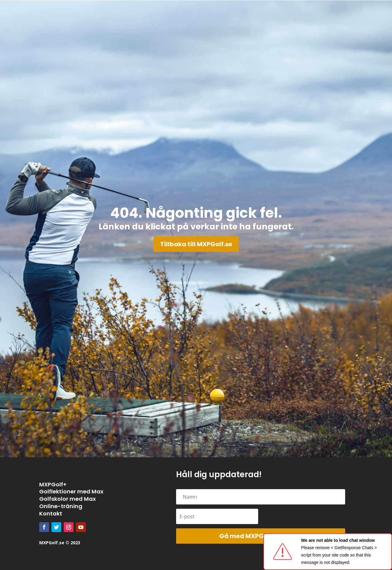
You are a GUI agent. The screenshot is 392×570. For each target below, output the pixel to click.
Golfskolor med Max (68, 499)
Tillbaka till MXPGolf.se (196, 244)
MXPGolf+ (53, 484)
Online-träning (61, 506)
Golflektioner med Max (71, 491)
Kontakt (51, 513)
